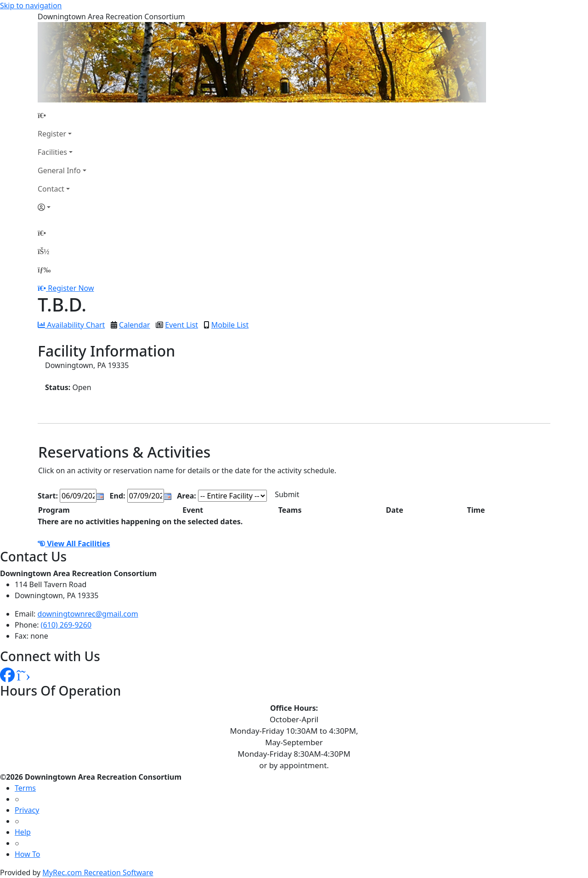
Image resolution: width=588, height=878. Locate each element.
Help (23, 832)
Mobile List (230, 325)
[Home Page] (62, 115)
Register (52, 134)
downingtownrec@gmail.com (88, 614)
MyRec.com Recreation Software (98, 872)
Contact (51, 189)
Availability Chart (71, 325)
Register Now (71, 288)
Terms (25, 788)
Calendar (135, 325)
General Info (59, 170)
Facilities (52, 152)
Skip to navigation (31, 6)
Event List (181, 325)
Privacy (27, 810)
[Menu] (44, 270)
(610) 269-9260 (66, 625)
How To (27, 854)
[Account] (62, 207)
